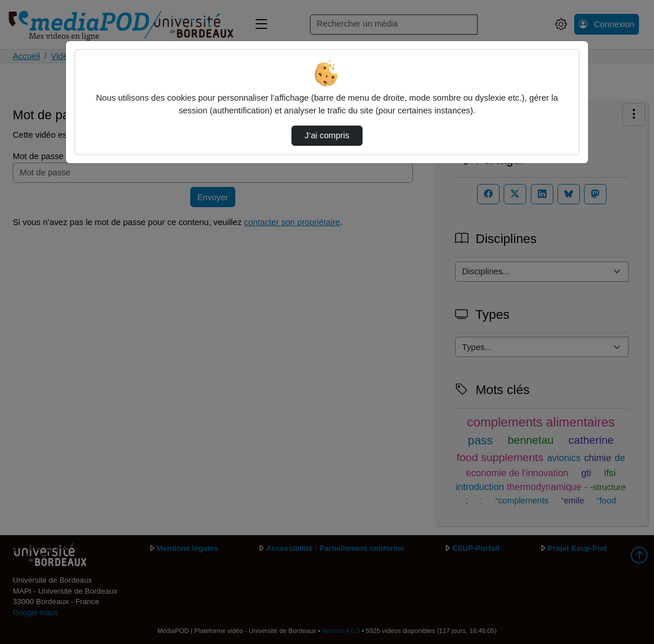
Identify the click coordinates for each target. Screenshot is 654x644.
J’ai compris (327, 135)
